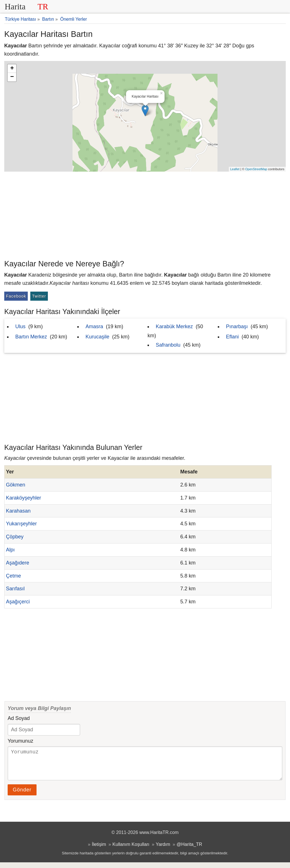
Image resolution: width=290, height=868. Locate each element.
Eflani (232, 337)
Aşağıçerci (18, 602)
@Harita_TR (189, 850)
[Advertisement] (145, 214)
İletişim (99, 850)
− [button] (12, 77)
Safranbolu (168, 345)
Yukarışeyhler (21, 524)
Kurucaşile (97, 337)
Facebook (16, 296)
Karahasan (18, 511)
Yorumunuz (20, 741)
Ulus (20, 326)
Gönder (22, 795)
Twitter (39, 296)
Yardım (163, 850)
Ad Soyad (19, 718)
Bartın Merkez (31, 337)
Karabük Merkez (174, 326)
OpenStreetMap (256, 169)
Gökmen (16, 485)
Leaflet (235, 169)
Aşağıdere (18, 563)
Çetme (13, 576)
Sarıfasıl (15, 589)
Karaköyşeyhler (24, 498)
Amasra (94, 326)
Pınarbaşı (237, 326)
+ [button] (12, 69)
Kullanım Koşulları (131, 850)
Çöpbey (15, 537)
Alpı (10, 550)
